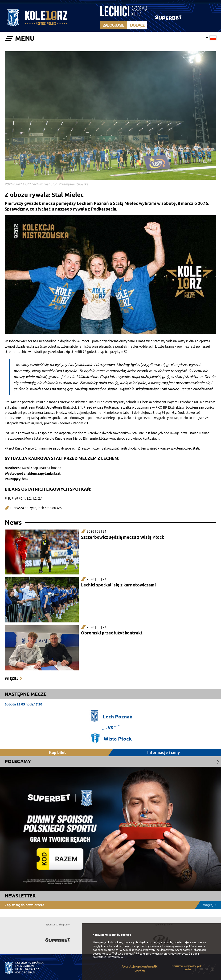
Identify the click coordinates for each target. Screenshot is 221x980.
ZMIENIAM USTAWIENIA (108, 957)
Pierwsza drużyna (23, 508)
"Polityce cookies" (123, 954)
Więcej (12, 679)
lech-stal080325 (50, 508)
